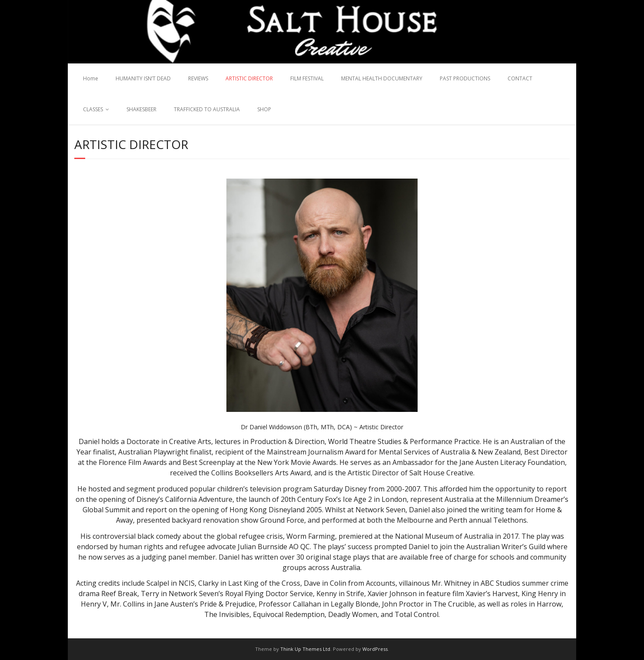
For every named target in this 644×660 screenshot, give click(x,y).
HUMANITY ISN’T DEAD (143, 78)
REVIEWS (198, 78)
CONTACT (520, 78)
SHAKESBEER (141, 109)
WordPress (375, 649)
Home (91, 78)
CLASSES (93, 109)
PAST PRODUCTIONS (465, 78)
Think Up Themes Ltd (305, 649)
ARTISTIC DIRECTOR (249, 78)
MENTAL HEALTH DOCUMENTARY (382, 78)
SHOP (264, 109)
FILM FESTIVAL (307, 78)
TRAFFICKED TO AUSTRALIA (207, 109)
